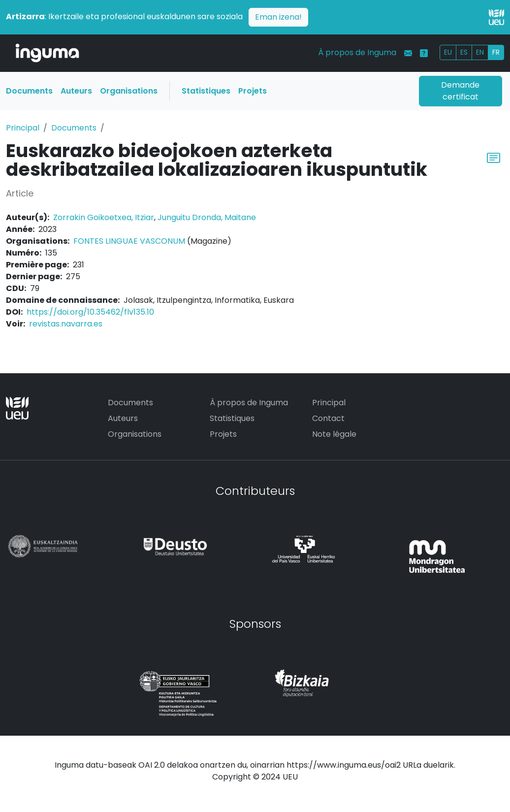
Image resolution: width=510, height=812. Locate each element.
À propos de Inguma (357, 52)
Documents (29, 91)
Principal (23, 128)
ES (464, 52)
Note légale (334, 434)
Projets (253, 91)
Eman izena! (278, 17)
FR (496, 52)
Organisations (129, 91)
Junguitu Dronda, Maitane (207, 217)
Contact (328, 418)
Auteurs (76, 91)
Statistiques (206, 91)
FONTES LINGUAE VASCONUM (129, 241)
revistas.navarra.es (66, 324)
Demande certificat (460, 91)
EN (480, 52)
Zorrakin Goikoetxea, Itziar (104, 217)
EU (448, 52)
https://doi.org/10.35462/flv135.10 (90, 312)
